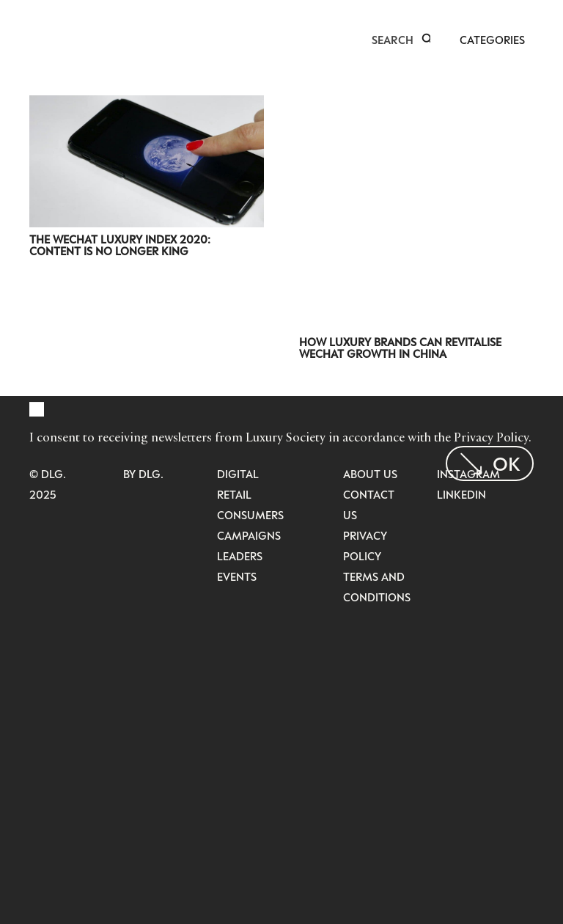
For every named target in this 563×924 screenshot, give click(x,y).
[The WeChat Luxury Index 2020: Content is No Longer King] (147, 105)
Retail (234, 494)
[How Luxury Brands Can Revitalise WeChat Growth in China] (416, 105)
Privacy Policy (491, 437)
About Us (370, 474)
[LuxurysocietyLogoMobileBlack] (36, 38)
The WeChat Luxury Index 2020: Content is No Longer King (120, 245)
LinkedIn (461, 494)
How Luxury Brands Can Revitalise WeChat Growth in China (400, 348)
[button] (427, 40)
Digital (238, 474)
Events (237, 576)
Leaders (240, 556)
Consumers (250, 515)
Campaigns (249, 535)
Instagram (468, 474)
